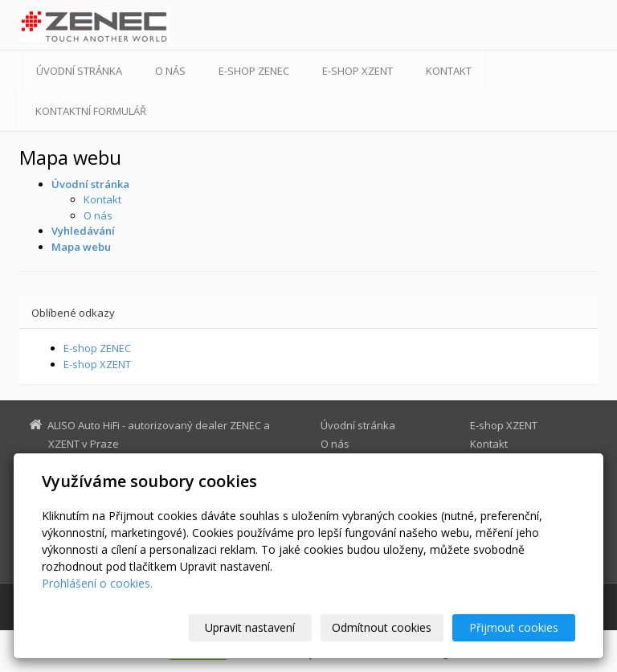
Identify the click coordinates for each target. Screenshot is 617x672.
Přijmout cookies (514, 627)
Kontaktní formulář (91, 111)
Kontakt (449, 71)
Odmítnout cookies (382, 627)
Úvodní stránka (79, 71)
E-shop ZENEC (254, 71)
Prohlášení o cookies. (97, 583)
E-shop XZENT (358, 71)
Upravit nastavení (250, 627)
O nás (170, 71)
